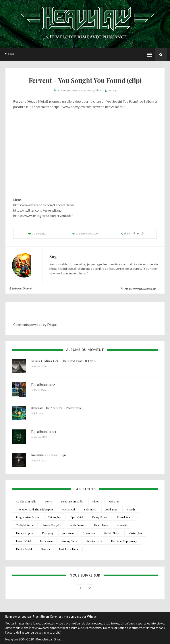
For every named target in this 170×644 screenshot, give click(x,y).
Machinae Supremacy (124, 541)
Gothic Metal (112, 533)
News (75, 90)
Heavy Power (100, 517)
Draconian (89, 533)
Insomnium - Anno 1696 (48, 455)
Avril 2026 (111, 509)
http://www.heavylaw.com (140, 289)
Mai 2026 (114, 501)
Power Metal (23, 541)
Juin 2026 (68, 533)
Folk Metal (90, 509)
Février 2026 (94, 541)
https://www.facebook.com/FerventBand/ (44, 205)
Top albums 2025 (43, 384)
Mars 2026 (46, 541)
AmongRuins (70, 541)
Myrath (131, 509)
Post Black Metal (69, 549)
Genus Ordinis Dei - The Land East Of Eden (63, 361)
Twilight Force (25, 525)
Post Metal (69, 509)
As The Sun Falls (26, 501)
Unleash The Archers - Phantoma (56, 408)
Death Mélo (101, 525)
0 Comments (39, 233)
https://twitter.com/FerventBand (37, 210)
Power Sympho (52, 525)
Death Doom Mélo (72, 501)
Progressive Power (28, 517)
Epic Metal (77, 517)
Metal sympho (24, 533)
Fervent (66, 90)
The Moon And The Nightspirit (35, 509)
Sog (114, 90)
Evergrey (48, 533)
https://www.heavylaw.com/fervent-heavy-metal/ (88, 107)
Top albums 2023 (43, 431)
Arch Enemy (78, 525)
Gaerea (45, 549)
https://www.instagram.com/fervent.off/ (43, 216)
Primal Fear (124, 517)
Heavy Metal (86, 90)
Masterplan (135, 533)
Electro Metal (24, 549)
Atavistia (122, 525)
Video (97, 90)
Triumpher (55, 517)
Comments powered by (35, 325)
